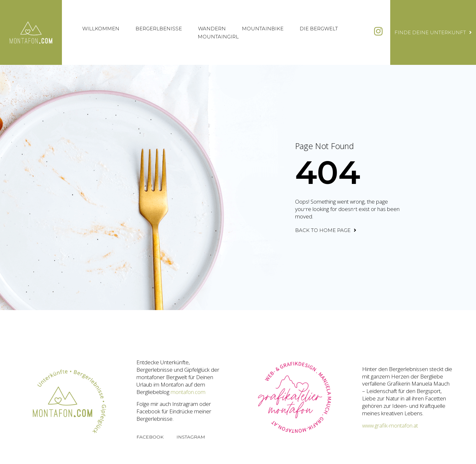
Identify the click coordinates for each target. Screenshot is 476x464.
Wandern (212, 29)
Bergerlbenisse (159, 29)
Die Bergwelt (319, 29)
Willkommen (101, 29)
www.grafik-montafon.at (390, 425)
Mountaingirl (218, 37)
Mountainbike (263, 29)
